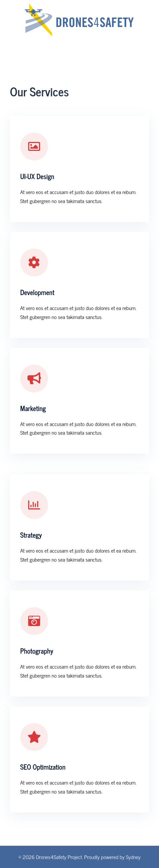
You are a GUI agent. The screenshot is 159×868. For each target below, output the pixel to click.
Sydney (133, 857)
